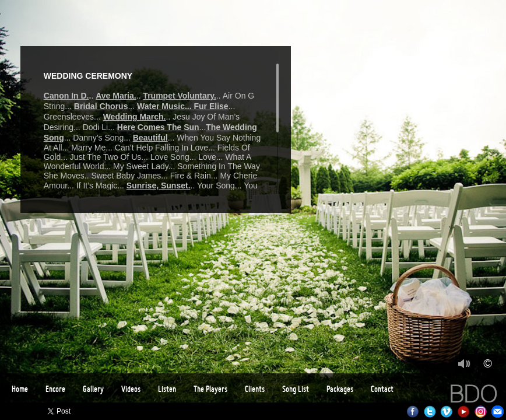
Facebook (413, 412)
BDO (473, 394)
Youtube (464, 412)
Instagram (481, 412)
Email (498, 412)
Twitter (430, 412)
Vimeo (447, 412)
